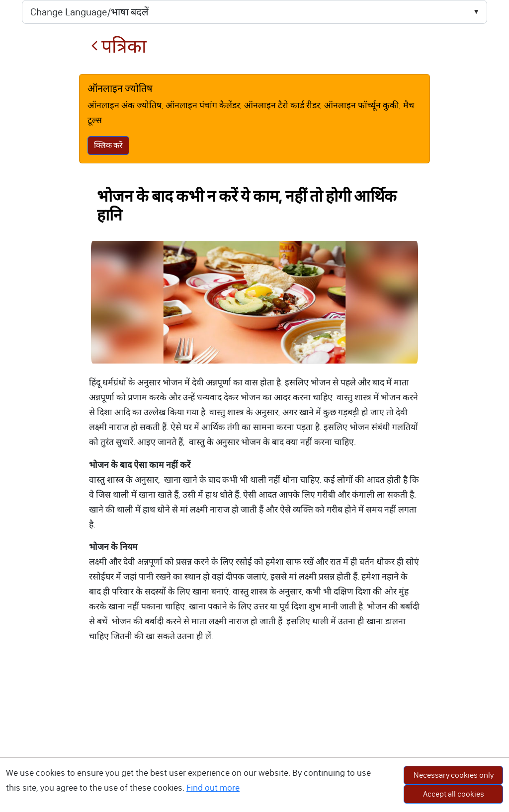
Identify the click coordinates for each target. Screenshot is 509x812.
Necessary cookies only (454, 775)
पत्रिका (119, 46)
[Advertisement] (254, 738)
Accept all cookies (454, 794)
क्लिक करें (108, 145)
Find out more (213, 788)
